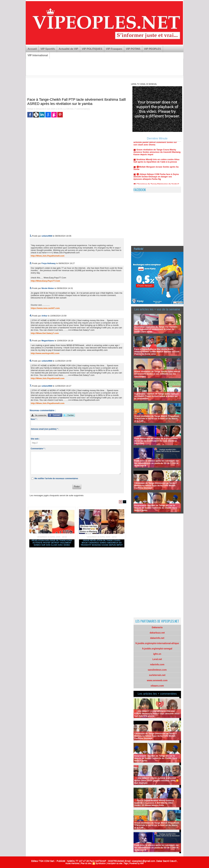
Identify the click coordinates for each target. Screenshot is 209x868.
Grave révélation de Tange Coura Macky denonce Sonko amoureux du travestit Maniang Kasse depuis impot (102, 543)
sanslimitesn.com (157, 670)
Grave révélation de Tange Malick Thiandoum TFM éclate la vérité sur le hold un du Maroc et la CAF (157, 418)
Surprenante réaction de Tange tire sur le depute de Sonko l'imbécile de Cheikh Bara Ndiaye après (156, 508)
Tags (126, 863)
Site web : (35, 439)
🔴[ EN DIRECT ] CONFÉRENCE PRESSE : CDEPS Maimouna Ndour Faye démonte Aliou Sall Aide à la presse (157, 714)
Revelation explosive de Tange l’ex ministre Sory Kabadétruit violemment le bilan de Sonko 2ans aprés (156, 329)
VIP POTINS (133, 49)
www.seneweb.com (157, 680)
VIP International (38, 55)
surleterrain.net (157, 675)
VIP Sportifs (48, 49)
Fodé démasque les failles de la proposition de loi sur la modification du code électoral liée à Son (156, 441)
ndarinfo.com (157, 664)
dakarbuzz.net (157, 633)
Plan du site (86, 863)
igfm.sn (157, 654)
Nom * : (34, 419)
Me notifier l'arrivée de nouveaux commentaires (56, 478)
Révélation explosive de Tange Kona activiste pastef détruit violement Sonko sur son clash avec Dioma (52, 543)
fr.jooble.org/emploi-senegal (157, 649)
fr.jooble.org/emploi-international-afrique (157, 643)
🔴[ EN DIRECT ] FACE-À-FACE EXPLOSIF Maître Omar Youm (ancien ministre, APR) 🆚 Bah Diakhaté (157, 781)
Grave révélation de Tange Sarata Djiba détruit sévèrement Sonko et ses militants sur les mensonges (157, 374)
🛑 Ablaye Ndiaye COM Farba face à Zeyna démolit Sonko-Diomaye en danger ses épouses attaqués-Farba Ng (156, 179)
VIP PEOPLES (153, 49)
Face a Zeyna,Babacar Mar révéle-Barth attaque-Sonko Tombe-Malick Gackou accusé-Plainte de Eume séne (157, 352)
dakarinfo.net (157, 638)
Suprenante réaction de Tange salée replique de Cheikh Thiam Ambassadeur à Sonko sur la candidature (157, 396)
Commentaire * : (38, 449)
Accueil (32, 49)
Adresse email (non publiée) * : (45, 429)
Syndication (101, 863)
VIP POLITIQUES (92, 49)
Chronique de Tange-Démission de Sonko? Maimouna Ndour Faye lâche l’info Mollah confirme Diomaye (156, 485)
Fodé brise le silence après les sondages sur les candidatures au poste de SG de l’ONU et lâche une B (157, 463)
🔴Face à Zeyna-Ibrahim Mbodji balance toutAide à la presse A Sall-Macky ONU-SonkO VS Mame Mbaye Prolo (154, 803)
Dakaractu (157, 627)
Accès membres (72, 863)
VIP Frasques (114, 49)
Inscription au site (115, 863)
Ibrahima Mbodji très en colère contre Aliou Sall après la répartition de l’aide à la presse (156, 163)
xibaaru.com (157, 686)
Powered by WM (136, 863)
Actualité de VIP (68, 49)
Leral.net (157, 659)
